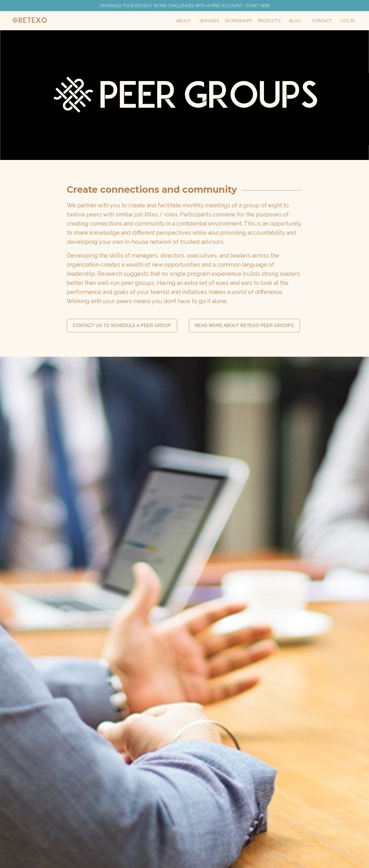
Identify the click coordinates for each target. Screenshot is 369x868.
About (191, 21)
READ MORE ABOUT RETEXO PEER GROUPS (244, 326)
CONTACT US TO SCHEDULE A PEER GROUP (122, 326)
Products (272, 21)
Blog (297, 21)
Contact (323, 21)
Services (215, 21)
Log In (348, 21)
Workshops (243, 21)
